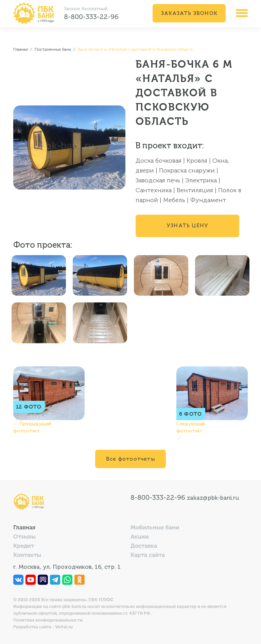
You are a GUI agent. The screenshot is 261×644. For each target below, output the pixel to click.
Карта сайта (148, 555)
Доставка (144, 546)
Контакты (27, 555)
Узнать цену (187, 226)
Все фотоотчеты (130, 459)
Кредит (24, 546)
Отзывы (24, 537)
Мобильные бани (155, 528)
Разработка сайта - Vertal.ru (43, 627)
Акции (140, 537)
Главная (24, 528)
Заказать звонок (189, 13)
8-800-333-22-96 (91, 17)
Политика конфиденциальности (48, 620)
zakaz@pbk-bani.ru (213, 498)
